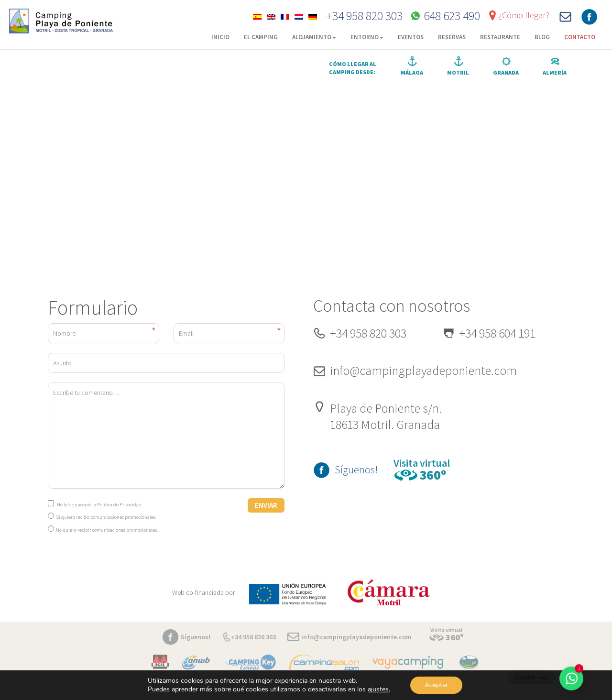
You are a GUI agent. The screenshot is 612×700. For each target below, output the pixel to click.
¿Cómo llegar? (524, 15)
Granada (506, 72)
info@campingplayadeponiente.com (423, 370)
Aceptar (436, 685)
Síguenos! (356, 469)
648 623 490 (452, 16)
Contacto (580, 37)
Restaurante (500, 37)
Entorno (367, 37)
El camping (261, 37)
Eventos (411, 37)
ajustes (378, 689)
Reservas (452, 37)
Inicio (220, 37)
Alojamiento (314, 37)
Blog (542, 37)
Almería (555, 72)
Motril (458, 72)
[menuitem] (257, 16)
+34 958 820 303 (364, 16)
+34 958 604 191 (497, 333)
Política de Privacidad (119, 505)
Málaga (412, 72)
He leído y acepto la (95, 505)
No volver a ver (531, 677)
